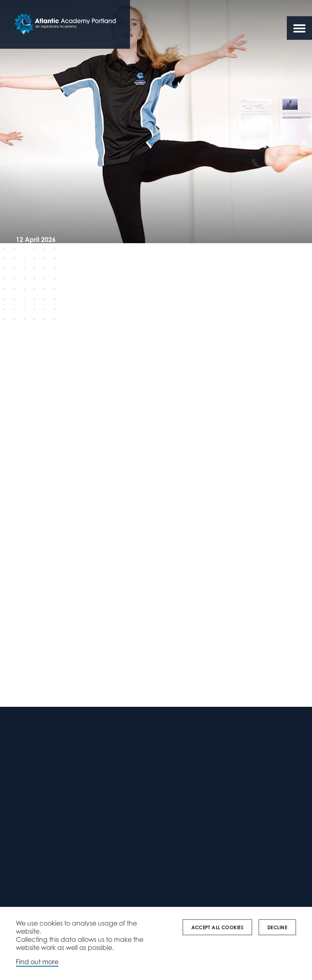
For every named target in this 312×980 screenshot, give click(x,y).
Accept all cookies (217, 927)
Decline (277, 927)
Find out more (37, 962)
